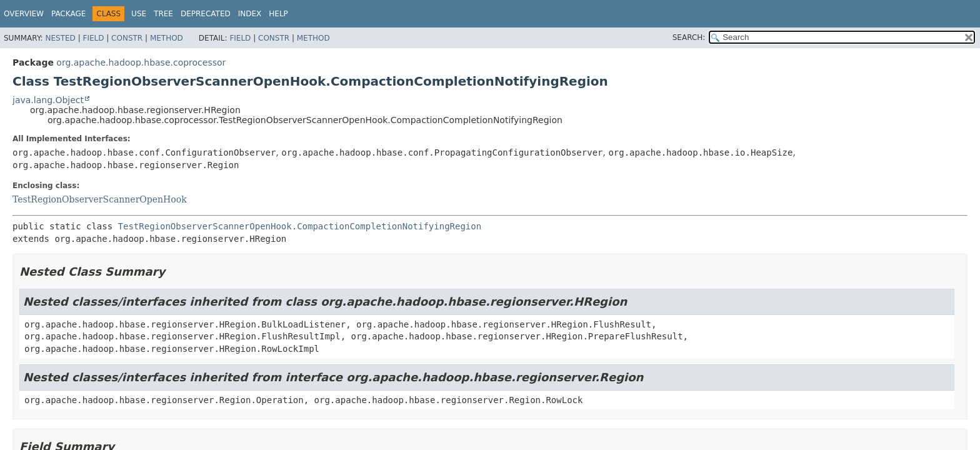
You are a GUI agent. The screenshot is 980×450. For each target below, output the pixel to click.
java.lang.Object (48, 100)
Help (278, 14)
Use (139, 14)
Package (68, 14)
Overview (24, 14)
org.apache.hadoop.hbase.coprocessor (141, 62)
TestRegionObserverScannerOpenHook (100, 199)
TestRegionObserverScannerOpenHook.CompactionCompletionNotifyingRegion (300, 226)
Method (167, 38)
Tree (163, 14)
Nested (60, 38)
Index (250, 14)
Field (93, 38)
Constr (127, 38)
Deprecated (206, 14)
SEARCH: (689, 37)
